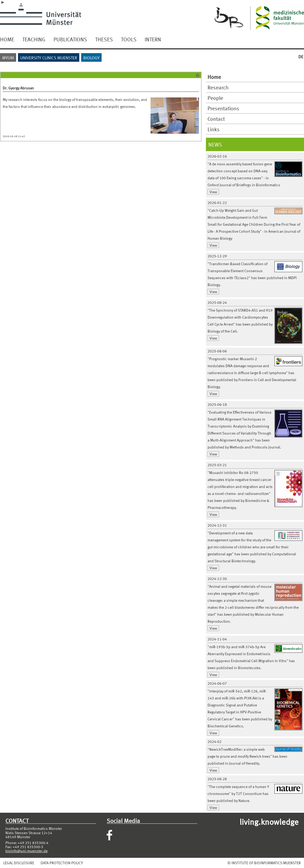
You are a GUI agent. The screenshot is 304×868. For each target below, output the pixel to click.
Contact (216, 119)
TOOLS (129, 39)
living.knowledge (269, 821)
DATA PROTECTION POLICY (62, 863)
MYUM (8, 58)
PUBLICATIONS (70, 39)
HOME (7, 39)
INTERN (153, 39)
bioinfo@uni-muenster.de (26, 851)
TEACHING (34, 39)
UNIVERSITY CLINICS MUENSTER (49, 58)
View (213, 192)
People (215, 98)
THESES (104, 39)
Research (218, 87)
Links (214, 129)
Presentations (223, 108)
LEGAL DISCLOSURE (19, 863)
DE (301, 56)
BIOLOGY (91, 58)
